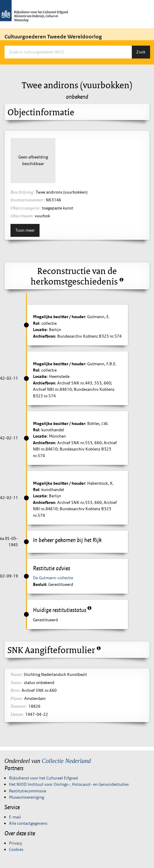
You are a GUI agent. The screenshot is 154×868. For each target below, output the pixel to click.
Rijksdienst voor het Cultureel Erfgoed (43, 778)
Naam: (17, 674)
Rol (36, 323)
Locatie (40, 330)
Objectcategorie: (26, 208)
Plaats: (17, 698)
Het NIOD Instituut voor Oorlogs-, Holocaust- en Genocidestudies (69, 784)
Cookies (16, 849)
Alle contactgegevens (28, 823)
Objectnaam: (22, 216)
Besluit (40, 584)
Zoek (141, 52)
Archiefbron (44, 336)
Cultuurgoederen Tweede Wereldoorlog (53, 37)
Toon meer (25, 230)
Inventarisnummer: (28, 200)
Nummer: (19, 706)
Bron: (16, 690)
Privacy (16, 843)
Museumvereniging (27, 797)
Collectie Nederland (66, 761)
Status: (17, 683)
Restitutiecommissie (28, 791)
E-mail (15, 817)
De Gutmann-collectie (53, 578)
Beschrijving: (23, 192)
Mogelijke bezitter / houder (59, 317)
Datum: (17, 714)
